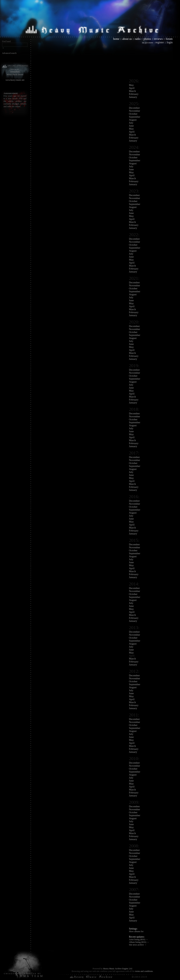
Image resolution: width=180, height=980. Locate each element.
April (132, 88)
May (131, 85)
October (133, 114)
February (134, 94)
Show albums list (136, 931)
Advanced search (9, 53)
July (131, 123)
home (116, 39)
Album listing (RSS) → (139, 942)
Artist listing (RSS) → (139, 939)
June (131, 126)
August (133, 120)
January (133, 97)
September (135, 117)
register (160, 42)
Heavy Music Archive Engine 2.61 (118, 969)
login (170, 42)
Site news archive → (138, 945)
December (134, 108)
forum (169, 39)
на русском (147, 43)
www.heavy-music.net (15, 80)
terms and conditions (144, 971)
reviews (158, 39)
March (132, 91)
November (135, 111)
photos (147, 39)
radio (138, 39)
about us (127, 39)
